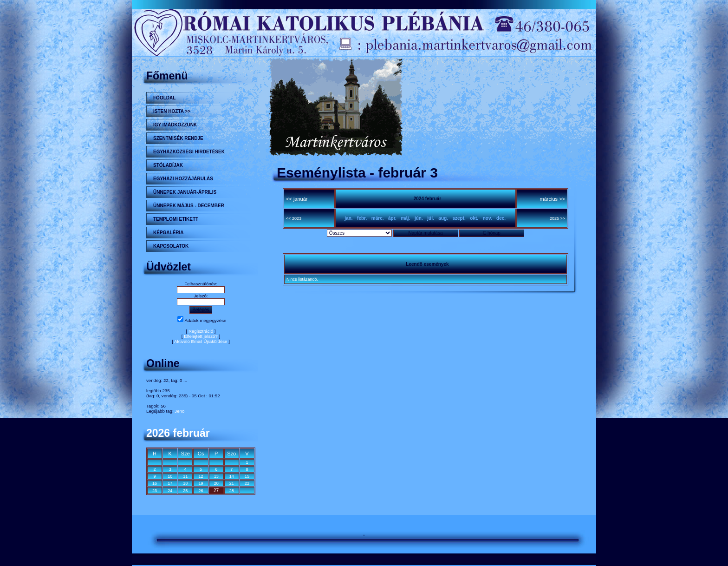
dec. (501, 218)
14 (232, 476)
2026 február (178, 433)
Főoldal (164, 98)
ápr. (392, 218)
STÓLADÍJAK (168, 165)
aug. (443, 218)
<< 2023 (294, 218)
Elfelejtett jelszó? (201, 336)
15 (247, 476)
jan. (348, 218)
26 (201, 491)
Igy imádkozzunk (175, 125)
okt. (474, 218)
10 (170, 476)
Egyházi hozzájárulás (183, 179)
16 (155, 483)
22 (247, 483)
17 (170, 483)
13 (216, 476)
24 (170, 491)
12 (201, 476)
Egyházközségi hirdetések (189, 152)
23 (155, 491)
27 (216, 490)
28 (232, 491)
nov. (487, 218)
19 (201, 483)
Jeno (179, 411)
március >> (552, 199)
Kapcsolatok (171, 246)
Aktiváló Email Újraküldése (201, 341)
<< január (297, 199)
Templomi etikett (176, 219)
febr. (362, 218)
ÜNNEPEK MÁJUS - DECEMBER (189, 206)
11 (185, 476)
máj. (405, 218)
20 (216, 483)
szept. (459, 218)
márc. (378, 218)
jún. (419, 218)
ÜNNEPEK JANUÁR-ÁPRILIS (185, 192)
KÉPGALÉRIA (169, 233)
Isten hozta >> (172, 111)
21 (232, 483)
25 (185, 491)
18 (185, 483)
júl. (430, 218)
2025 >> (557, 218)
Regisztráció (201, 331)
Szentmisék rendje (178, 138)
